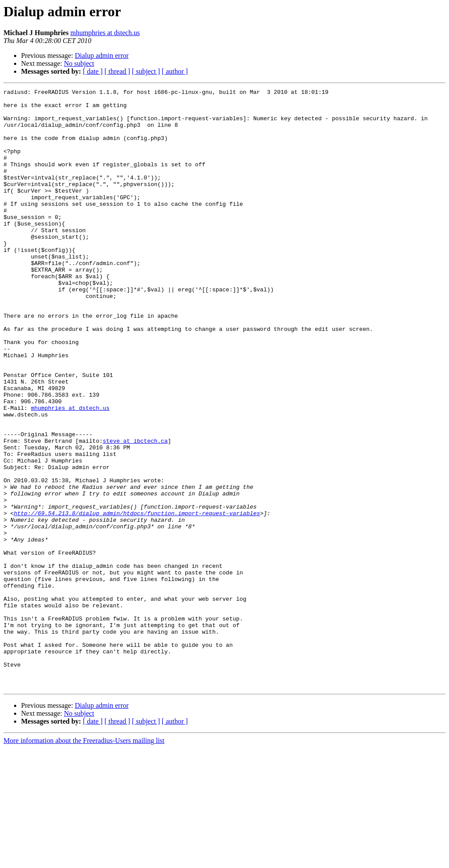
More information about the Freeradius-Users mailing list (84, 860)
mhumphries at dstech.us (105, 33)
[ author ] (175, 71)
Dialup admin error (102, 56)
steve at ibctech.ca (135, 512)
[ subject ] (146, 71)
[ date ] (93, 71)
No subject (79, 63)
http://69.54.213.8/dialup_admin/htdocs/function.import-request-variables (137, 599)
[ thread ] (117, 71)
